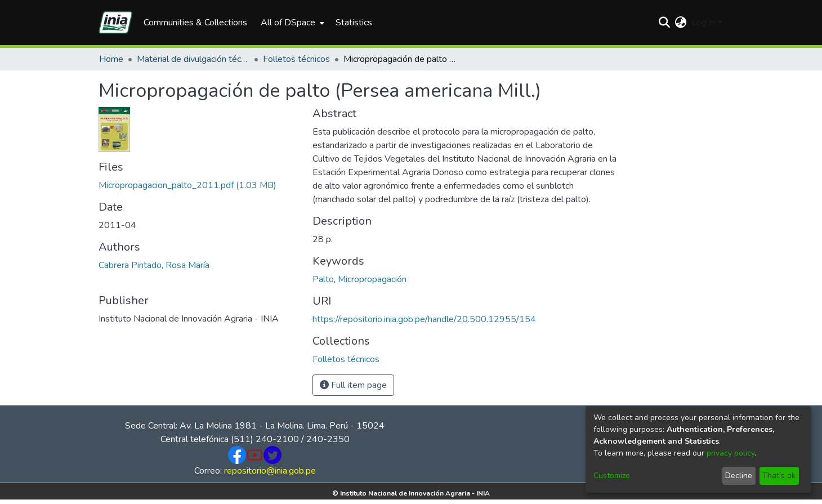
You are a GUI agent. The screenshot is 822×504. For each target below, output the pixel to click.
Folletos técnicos (296, 59)
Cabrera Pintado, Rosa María (154, 265)
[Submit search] (665, 23)
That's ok (779, 476)
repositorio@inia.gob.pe (270, 471)
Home (111, 59)
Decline (739, 476)
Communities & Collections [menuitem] (195, 23)
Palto (323, 279)
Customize (612, 476)
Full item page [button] (353, 385)
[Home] (115, 23)
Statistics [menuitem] (354, 23)
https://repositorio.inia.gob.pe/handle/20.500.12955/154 (424, 319)
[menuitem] (291, 23)
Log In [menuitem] (703, 23)
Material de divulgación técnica (193, 59)
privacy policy (731, 453)
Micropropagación (372, 279)
